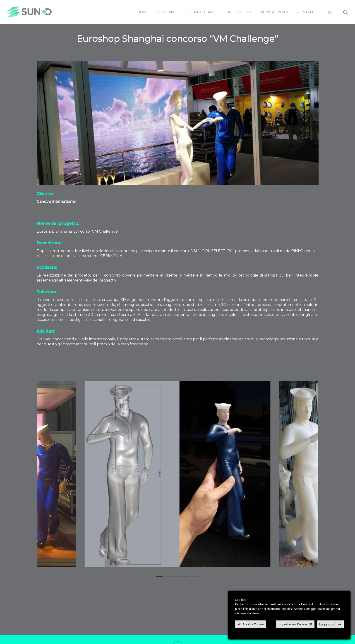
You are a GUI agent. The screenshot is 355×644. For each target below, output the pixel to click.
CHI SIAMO (168, 12)
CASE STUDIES (238, 12)
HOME (143, 12)
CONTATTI (306, 12)
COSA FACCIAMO (201, 12)
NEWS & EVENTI (274, 12)
